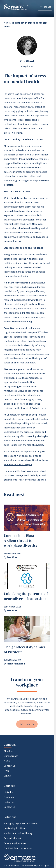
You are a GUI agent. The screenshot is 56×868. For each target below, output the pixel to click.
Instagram (9, 802)
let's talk (42, 480)
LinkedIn (8, 792)
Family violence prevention (18, 848)
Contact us (9, 766)
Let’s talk (27, 724)
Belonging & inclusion (15, 843)
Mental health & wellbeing (18, 833)
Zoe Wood (27, 61)
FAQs (6, 771)
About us (8, 751)
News (7, 23)
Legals (7, 776)
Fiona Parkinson (16, 664)
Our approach (11, 756)
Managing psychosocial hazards (21, 823)
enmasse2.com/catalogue (18, 465)
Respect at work (12, 838)
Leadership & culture (15, 828)
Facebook (9, 797)
